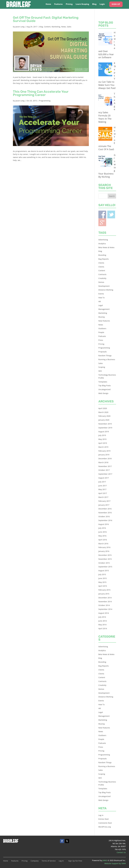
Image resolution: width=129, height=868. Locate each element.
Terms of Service (49, 861)
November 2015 (105, 559)
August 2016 (104, 524)
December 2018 (105, 459)
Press (101, 340)
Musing (102, 317)
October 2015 (104, 563)
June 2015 (103, 578)
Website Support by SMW (115, 863)
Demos (101, 282)
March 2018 (103, 462)
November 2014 (105, 602)
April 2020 (103, 408)
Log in (101, 815)
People (101, 332)
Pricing (69, 4)
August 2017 (104, 478)
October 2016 (104, 516)
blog (41, 27)
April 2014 (103, 628)
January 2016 (104, 551)
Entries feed (103, 819)
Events (101, 294)
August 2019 (104, 432)
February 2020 (104, 416)
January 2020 (104, 420)
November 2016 (105, 513)
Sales (69, 27)
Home (48, 4)
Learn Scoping (82, 4)
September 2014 (105, 609)
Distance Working (106, 290)
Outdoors (102, 328)
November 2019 (105, 424)
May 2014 (102, 625)
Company (35, 861)
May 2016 (102, 536)
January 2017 (104, 505)
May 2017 (102, 489)
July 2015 (102, 574)
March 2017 (103, 497)
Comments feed (105, 823)
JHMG (105, 860)
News (64, 27)
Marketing (56, 27)
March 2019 (103, 447)
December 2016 (105, 509)
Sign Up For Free (75, 861)
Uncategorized (104, 389)
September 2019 (105, 428)
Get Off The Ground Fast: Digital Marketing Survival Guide (46, 19)
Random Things (105, 356)
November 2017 (105, 466)
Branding (102, 255)
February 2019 (104, 451)
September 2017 (105, 474)
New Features (104, 321)
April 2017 (103, 493)
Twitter (111, 214)
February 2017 (104, 501)
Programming (45, 101)
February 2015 (104, 590)
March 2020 (103, 412)
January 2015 (104, 594)
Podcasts (102, 336)
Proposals (103, 352)
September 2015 (105, 567)
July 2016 (102, 528)
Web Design (103, 393)
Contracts (102, 274)
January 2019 (104, 455)
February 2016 (104, 547)
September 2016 (105, 520)
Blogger (102, 222)
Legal (101, 305)
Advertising (103, 240)
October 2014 (104, 605)
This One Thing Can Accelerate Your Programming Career (41, 93)
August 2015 (104, 571)
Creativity (102, 278)
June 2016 (103, 532)
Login (102, 4)
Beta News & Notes (106, 247)
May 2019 (102, 439)
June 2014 (103, 621)
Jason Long (20, 27)
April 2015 (103, 586)
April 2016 (103, 540)
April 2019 (103, 443)
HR (100, 301)
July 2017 (102, 482)
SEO (100, 371)
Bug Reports (104, 259)
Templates (103, 382)
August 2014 (104, 613)
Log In (61, 861)
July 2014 (102, 617)
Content (47, 27)
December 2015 (105, 555)
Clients (101, 263)
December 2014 (105, 598)
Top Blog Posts (105, 386)
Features (58, 4)
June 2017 (103, 486)
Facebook (102, 214)
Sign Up (116, 4)
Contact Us (121, 852)
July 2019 (102, 435)
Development (104, 286)
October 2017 (104, 470)
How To (101, 298)
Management (104, 309)
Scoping (102, 367)
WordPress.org (105, 827)
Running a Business (107, 359)
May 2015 (102, 582)
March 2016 (103, 544)
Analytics (102, 244)
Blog (94, 4)
